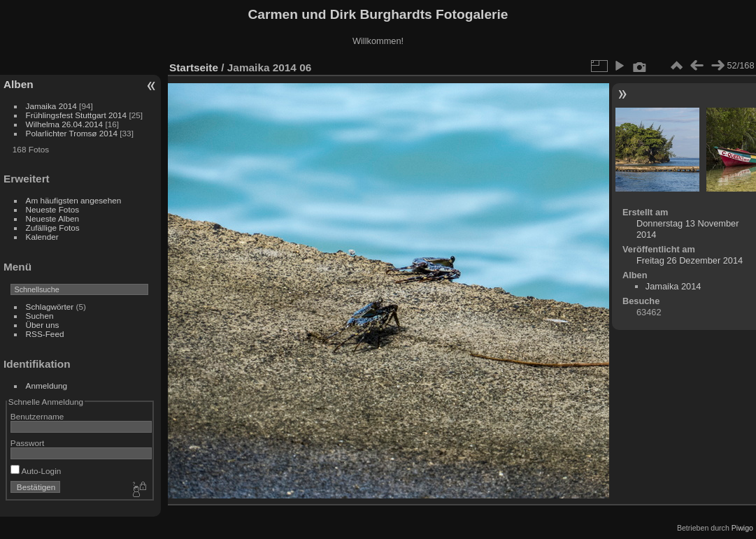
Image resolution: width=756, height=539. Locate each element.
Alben (19, 84)
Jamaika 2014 (51, 106)
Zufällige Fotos (53, 228)
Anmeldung (47, 386)
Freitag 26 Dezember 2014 (690, 260)
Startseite (194, 67)
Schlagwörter (50, 307)
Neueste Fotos (53, 209)
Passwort (27, 443)
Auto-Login (36, 471)
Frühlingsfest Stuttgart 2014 (77, 115)
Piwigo (742, 528)
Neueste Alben (53, 218)
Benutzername (37, 416)
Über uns (43, 325)
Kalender (42, 237)
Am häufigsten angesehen (74, 200)
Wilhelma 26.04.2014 (65, 124)
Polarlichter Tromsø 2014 (72, 133)
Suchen (40, 316)
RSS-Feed (45, 334)
